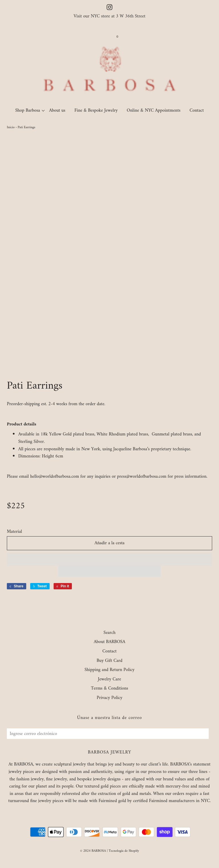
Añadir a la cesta (109, 543)
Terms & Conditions (110, 689)
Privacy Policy (109, 698)
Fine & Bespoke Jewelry (96, 110)
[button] (109, 559)
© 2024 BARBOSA (93, 851)
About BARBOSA (110, 642)
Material (14, 532)
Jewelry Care (109, 680)
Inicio (11, 127)
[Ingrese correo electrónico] (108, 734)
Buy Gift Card (109, 661)
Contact (197, 110)
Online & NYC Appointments (154, 110)
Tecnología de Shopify (124, 851)
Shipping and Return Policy (109, 670)
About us (57, 110)
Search (109, 633)
